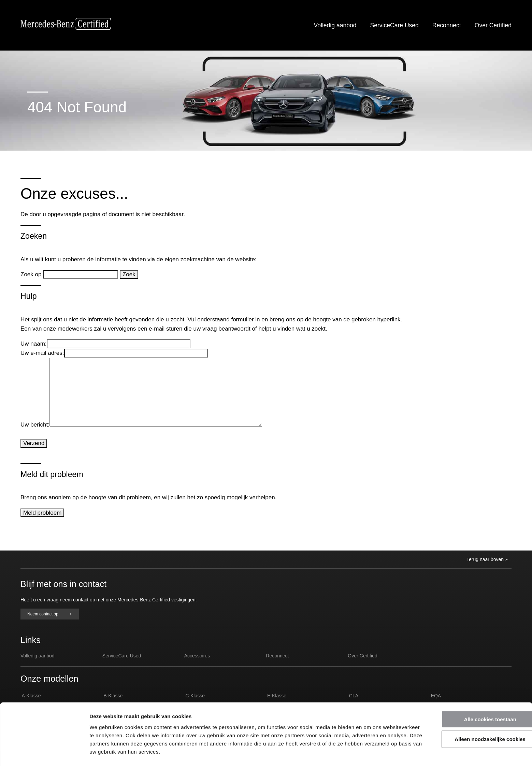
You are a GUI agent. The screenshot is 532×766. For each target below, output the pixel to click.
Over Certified (493, 25)
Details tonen (369, 753)
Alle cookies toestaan (475, 698)
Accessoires (197, 656)
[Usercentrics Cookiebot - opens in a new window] (44, 753)
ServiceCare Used (394, 25)
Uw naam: (34, 344)
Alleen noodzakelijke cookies (475, 718)
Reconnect (447, 25)
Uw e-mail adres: (42, 353)
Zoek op (32, 274)
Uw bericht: (35, 425)
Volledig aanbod (335, 25)
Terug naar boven (487, 559)
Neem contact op (50, 614)
